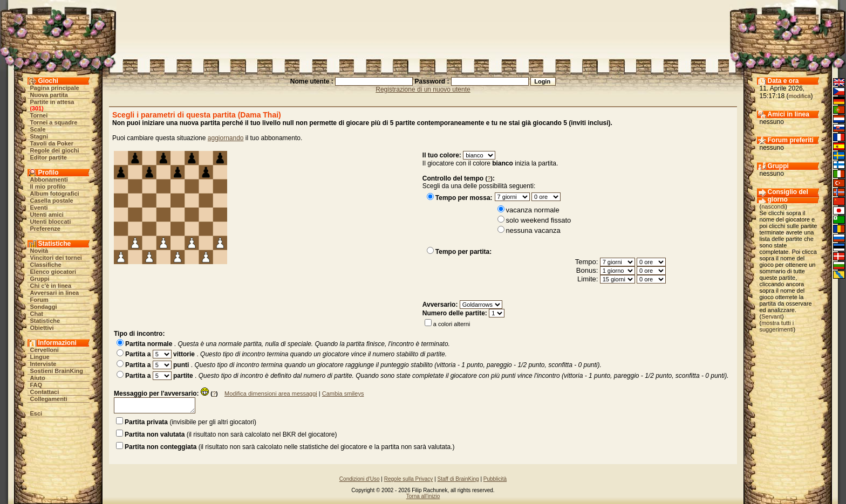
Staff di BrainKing (458, 479)
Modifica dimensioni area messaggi (271, 393)
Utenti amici (47, 215)
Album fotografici (55, 194)
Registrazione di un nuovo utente (423, 89)
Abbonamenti (49, 179)
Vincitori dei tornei (56, 258)
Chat (37, 314)
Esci (36, 413)
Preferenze (45, 229)
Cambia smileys (343, 393)
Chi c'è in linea (51, 286)
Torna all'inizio (423, 496)
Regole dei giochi (55, 150)
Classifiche (46, 265)
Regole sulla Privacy (409, 479)
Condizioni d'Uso (360, 479)
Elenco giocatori (53, 272)
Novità (39, 251)
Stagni (39, 136)
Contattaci (45, 392)
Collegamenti (49, 399)
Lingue (40, 357)
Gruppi (40, 279)
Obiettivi (42, 328)
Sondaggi (44, 307)
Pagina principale (55, 88)
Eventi (39, 208)
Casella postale (52, 201)
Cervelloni (45, 350)
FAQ (36, 385)
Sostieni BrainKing (57, 371)
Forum (39, 300)
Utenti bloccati (51, 222)
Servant (772, 316)
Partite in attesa (52, 102)
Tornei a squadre (54, 122)
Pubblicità (495, 479)
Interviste (43, 364)
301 (37, 108)
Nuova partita (49, 95)
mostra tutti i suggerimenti (777, 326)
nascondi (773, 206)
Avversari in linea (55, 293)
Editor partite (49, 157)
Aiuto (38, 378)
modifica (800, 96)
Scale (38, 129)
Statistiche (45, 321)
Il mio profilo (48, 187)
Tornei (39, 115)
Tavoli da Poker (52, 143)
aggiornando (226, 138)
